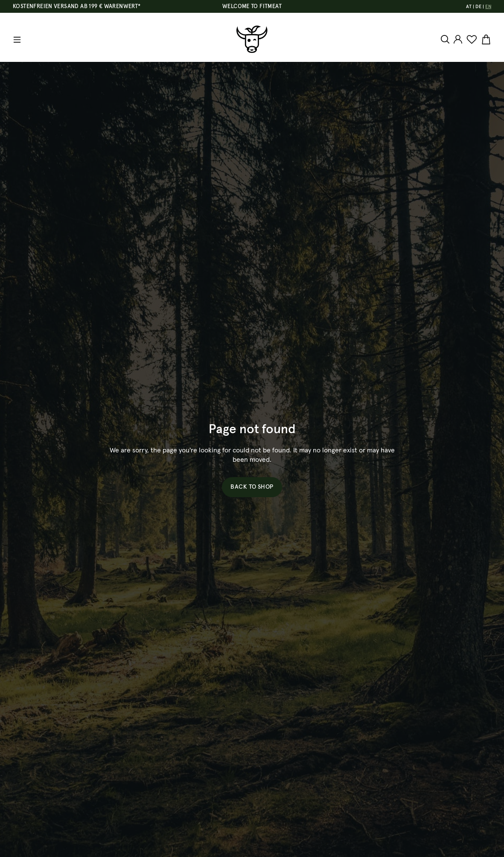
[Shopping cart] (485, 40)
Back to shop (252, 487)
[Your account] (458, 39)
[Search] (446, 39)
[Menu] (17, 40)
